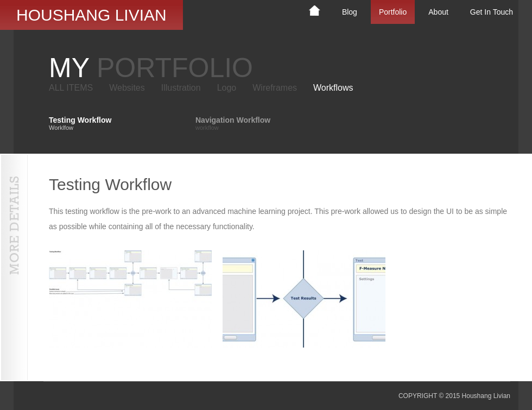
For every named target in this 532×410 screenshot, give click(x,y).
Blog (350, 12)
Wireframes (275, 88)
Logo (227, 88)
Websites (127, 88)
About (438, 12)
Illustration (181, 88)
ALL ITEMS (71, 88)
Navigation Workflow (233, 123)
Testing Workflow (80, 123)
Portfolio (393, 12)
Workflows (333, 88)
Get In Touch (492, 12)
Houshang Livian (91, 15)
